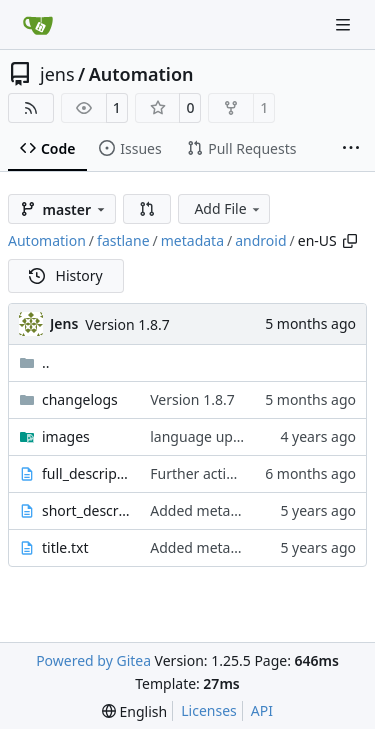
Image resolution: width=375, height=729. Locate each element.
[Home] (38, 25)
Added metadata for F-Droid (242, 510)
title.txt (65, 547)
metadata (192, 240)
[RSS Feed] (31, 108)
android (260, 240)
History (66, 275)
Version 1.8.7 (127, 324)
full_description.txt (86, 473)
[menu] (134, 711)
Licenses (209, 710)
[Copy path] (350, 241)
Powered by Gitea (93, 660)
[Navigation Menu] (345, 24)
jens (57, 74)
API (262, 710)
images (66, 436)
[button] (147, 209)
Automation (141, 74)
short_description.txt (86, 510)
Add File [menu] (228, 208)
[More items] (351, 149)
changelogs (80, 399)
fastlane (123, 240)
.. (34, 362)
